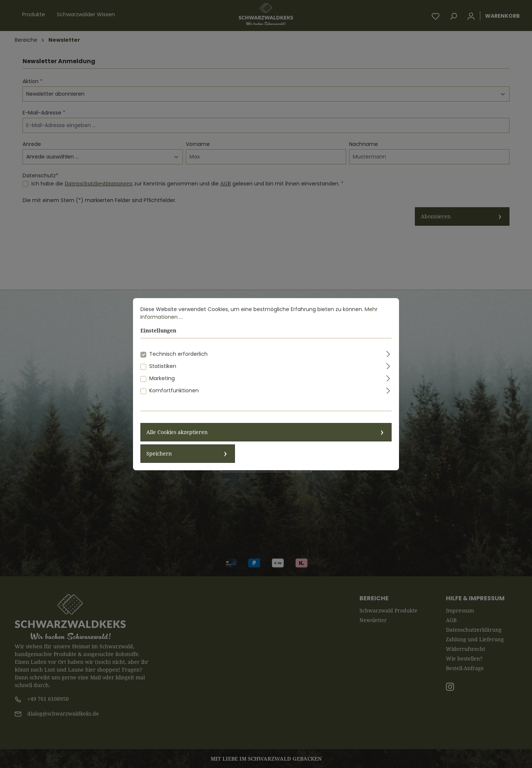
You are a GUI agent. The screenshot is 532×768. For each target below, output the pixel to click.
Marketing (162, 385)
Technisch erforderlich (178, 361)
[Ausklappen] (388, 360)
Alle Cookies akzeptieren (177, 439)
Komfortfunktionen (174, 397)
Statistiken (163, 373)
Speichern (159, 460)
